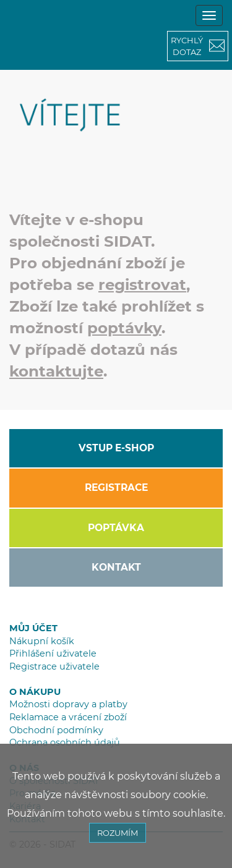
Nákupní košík (42, 641)
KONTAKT (116, 567)
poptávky (124, 328)
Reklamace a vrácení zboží (68, 717)
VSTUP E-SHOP (116, 448)
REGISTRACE (116, 487)
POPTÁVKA (116, 528)
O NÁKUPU (35, 692)
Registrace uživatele (54, 666)
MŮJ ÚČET (33, 628)
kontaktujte (56, 371)
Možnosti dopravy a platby (68, 704)
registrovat (142, 284)
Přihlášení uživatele (53, 653)
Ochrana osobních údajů (65, 742)
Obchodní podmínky (56, 730)
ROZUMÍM (118, 833)
